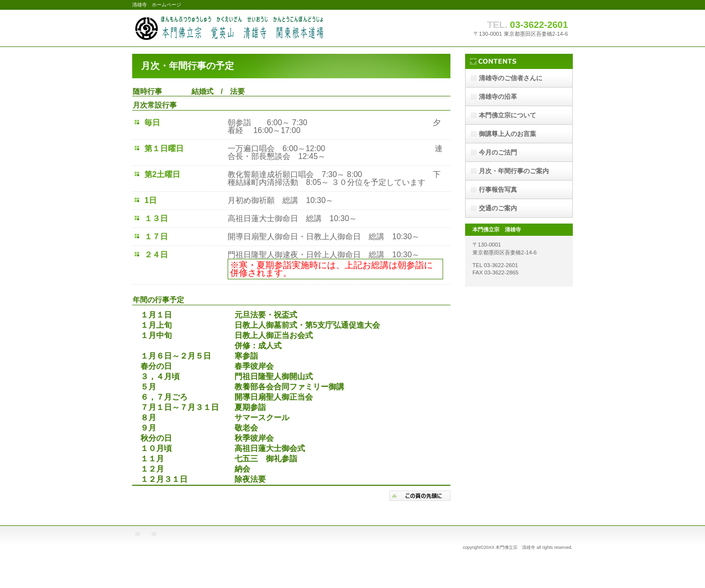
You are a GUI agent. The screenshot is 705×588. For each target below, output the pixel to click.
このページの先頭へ (420, 496)
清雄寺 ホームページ (230, 28)
